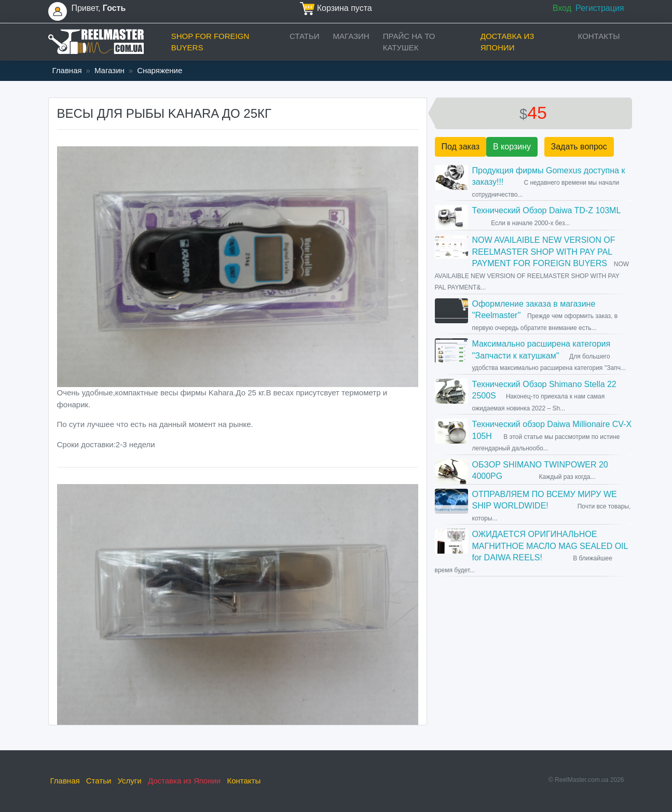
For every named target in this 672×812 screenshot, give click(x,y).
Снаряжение (160, 70)
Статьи (305, 36)
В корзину (512, 147)
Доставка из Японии (508, 42)
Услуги (130, 781)
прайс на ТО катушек (409, 42)
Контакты (599, 36)
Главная (67, 70)
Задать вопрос (579, 147)
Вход (562, 8)
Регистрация (600, 8)
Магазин (351, 36)
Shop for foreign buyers (210, 42)
